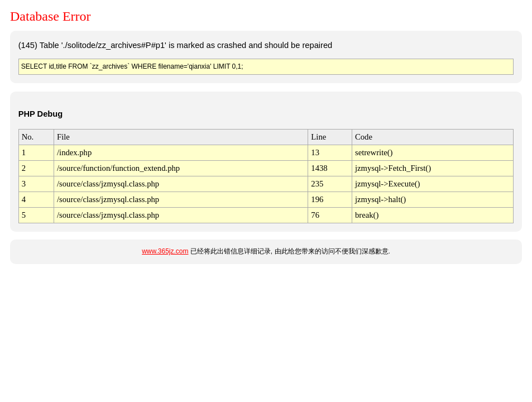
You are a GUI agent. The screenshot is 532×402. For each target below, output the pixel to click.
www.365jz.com (165, 251)
